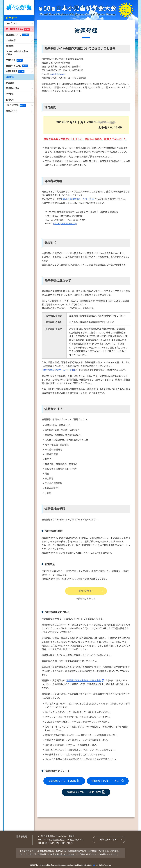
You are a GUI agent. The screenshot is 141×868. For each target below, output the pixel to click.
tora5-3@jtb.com (57, 74)
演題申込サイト (86, 591)
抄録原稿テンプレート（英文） (106, 781)
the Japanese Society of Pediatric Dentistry (76, 865)
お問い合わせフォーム (109, 840)
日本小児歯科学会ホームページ (76, 199)
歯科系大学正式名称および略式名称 (84, 681)
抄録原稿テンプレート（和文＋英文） (84, 792)
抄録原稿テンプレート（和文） (62, 781)
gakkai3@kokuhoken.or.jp (65, 224)
